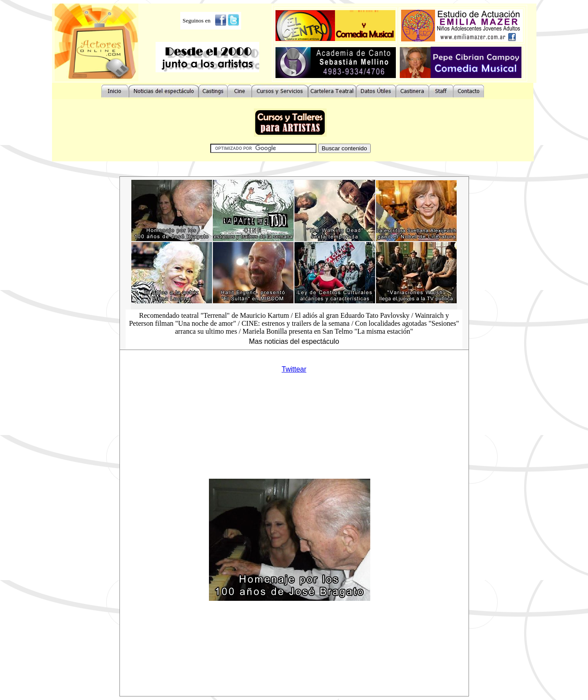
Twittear (294, 369)
